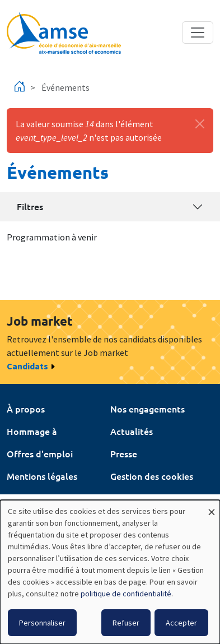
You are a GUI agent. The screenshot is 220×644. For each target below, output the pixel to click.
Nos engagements (148, 409)
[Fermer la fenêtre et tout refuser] (212, 507)
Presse (124, 453)
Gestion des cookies (152, 476)
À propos (26, 409)
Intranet (24, 498)
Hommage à (32, 431)
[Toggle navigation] (198, 33)
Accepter (181, 623)
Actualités (132, 431)
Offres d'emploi (40, 453)
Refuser (126, 623)
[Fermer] (200, 124)
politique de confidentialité (126, 594)
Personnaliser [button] (42, 623)
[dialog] (110, 572)
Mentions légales (42, 476)
